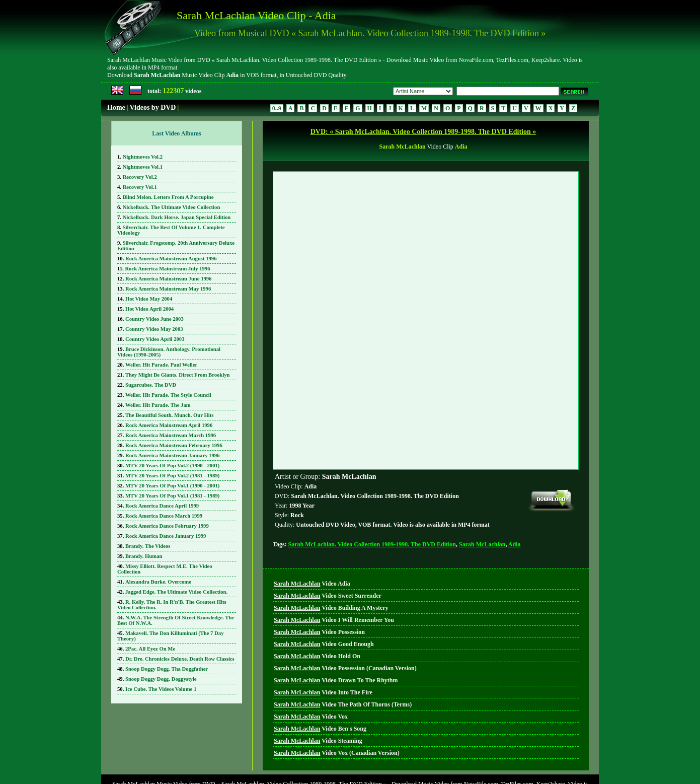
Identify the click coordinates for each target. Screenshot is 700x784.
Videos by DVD (152, 108)
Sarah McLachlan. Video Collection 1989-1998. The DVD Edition (372, 498)
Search (372, 764)
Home (116, 108)
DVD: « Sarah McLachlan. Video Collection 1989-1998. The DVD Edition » (423, 132)
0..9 (277, 108)
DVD (349, 764)
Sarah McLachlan (482, 498)
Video (312, 538)
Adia (515, 498)
